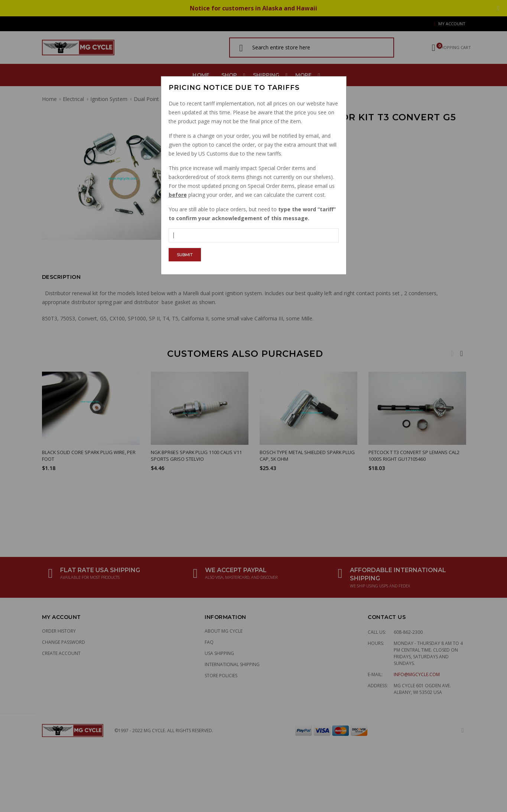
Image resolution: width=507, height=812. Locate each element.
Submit (185, 255)
